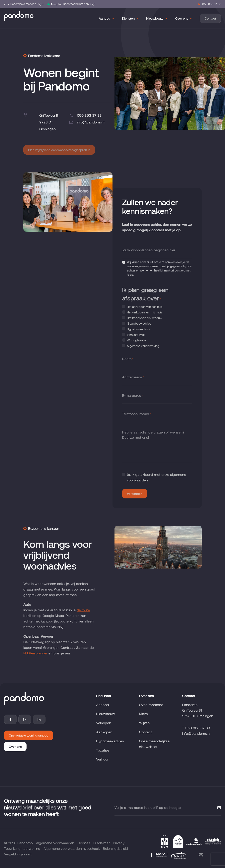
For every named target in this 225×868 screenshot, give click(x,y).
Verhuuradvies (136, 335)
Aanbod (105, 18)
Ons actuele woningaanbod (29, 735)
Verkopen (104, 723)
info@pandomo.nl (87, 122)
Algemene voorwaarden (55, 843)
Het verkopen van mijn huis (145, 312)
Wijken (144, 723)
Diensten (128, 18)
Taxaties (103, 750)
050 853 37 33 (209, 4)
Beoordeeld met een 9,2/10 (24, 4)
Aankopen (104, 732)
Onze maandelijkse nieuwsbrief (154, 744)
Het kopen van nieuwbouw (145, 318)
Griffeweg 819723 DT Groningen (49, 122)
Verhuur (102, 759)
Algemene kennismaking (143, 346)
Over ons (182, 18)
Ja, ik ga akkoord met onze (156, 477)
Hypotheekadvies (138, 329)
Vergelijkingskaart (18, 854)
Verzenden (135, 494)
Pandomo (25, 843)
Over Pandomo (151, 705)
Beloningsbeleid (115, 848)
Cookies (84, 843)
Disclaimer (102, 843)
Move (143, 714)
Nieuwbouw (155, 18)
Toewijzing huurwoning (22, 848)
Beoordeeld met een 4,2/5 (71, 4)
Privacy (119, 843)
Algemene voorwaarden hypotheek (72, 848)
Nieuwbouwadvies (139, 323)
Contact (210, 18)
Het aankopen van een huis (145, 307)
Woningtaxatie (136, 340)
